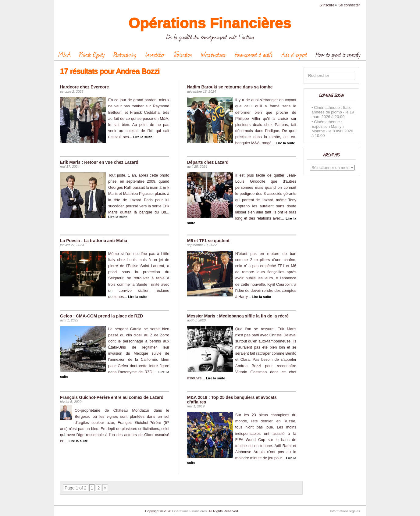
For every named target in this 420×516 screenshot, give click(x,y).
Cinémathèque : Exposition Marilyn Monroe (328, 126)
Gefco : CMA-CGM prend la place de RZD (101, 316)
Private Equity (92, 54)
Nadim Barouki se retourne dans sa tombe (230, 87)
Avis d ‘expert (294, 54)
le (347, 112)
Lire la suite (143, 137)
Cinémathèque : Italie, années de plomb (332, 110)
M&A (64, 54)
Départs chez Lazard (208, 162)
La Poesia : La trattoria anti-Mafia (94, 241)
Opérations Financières (210, 23)
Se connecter (349, 5)
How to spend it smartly (338, 54)
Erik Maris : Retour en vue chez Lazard (99, 162)
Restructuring (125, 54)
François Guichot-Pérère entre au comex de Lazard (112, 397)
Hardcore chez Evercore (84, 87)
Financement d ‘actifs (254, 54)
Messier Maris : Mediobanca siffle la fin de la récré (238, 316)
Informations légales (345, 511)
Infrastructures (213, 54)
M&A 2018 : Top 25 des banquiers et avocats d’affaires (232, 400)
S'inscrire (327, 5)
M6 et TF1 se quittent (208, 241)
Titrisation (183, 54)
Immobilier (155, 54)
